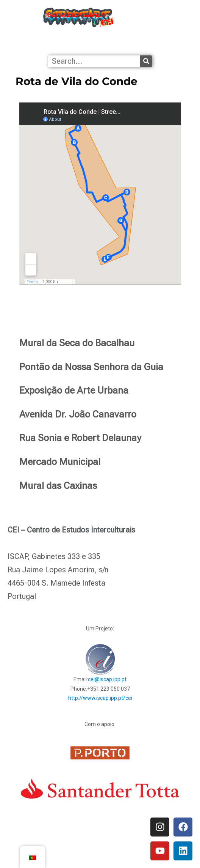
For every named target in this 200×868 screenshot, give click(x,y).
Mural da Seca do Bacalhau (77, 343)
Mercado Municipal (60, 462)
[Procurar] (146, 61)
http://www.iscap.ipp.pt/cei (100, 698)
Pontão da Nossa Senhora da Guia (91, 367)
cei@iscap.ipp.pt (107, 679)
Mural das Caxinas (58, 486)
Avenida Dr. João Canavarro (78, 414)
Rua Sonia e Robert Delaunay (80, 438)
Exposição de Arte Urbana (74, 390)
